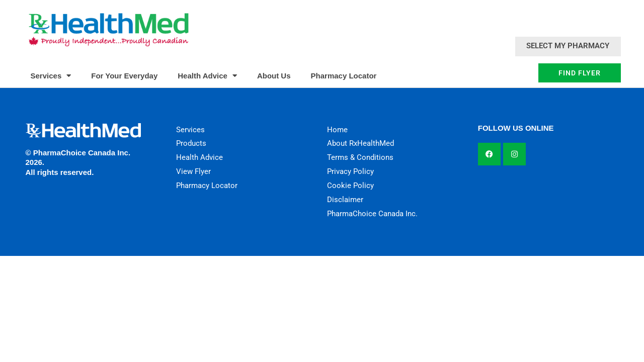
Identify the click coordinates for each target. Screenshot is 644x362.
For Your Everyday (124, 76)
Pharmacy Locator (344, 76)
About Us (274, 76)
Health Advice (207, 76)
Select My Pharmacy (568, 46)
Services (51, 76)
